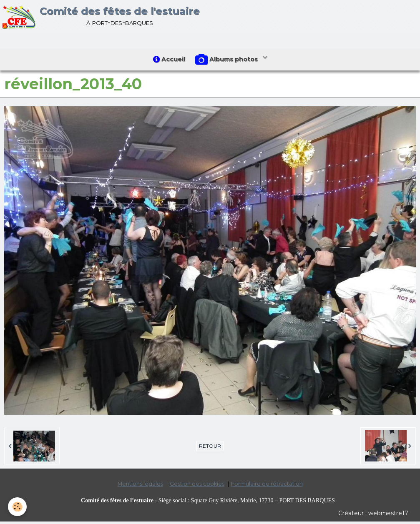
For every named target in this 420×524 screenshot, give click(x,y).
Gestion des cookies (197, 486)
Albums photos (229, 61)
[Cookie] (18, 507)
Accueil (168, 60)
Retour (210, 448)
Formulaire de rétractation (267, 486)
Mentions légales (140, 486)
